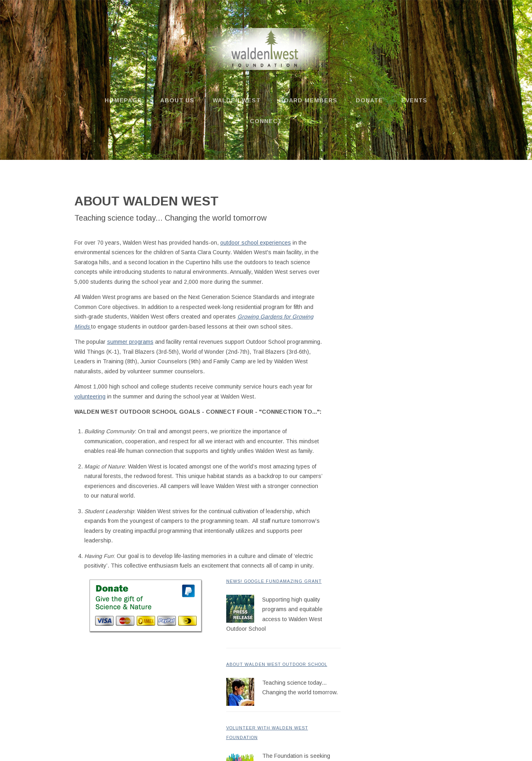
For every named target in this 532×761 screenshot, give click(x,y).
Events (414, 100)
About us (177, 100)
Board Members (308, 100)
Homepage (123, 100)
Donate (369, 100)
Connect (266, 121)
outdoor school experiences (256, 243)
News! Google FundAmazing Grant (274, 581)
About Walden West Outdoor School (277, 664)
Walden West (237, 100)
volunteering (90, 396)
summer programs (130, 342)
